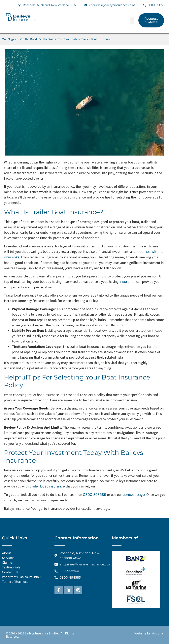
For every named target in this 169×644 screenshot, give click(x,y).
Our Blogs (8, 39)
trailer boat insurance (47, 486)
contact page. (134, 495)
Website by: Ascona (149, 633)
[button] (132, 20)
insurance (127, 282)
